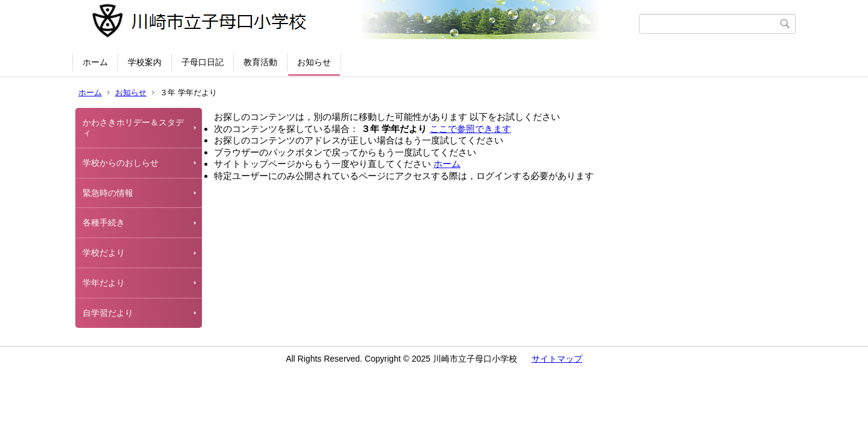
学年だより (104, 283)
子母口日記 (203, 62)
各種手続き (104, 222)
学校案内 (145, 62)
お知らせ (314, 62)
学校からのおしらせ (121, 163)
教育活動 (260, 62)
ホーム (95, 62)
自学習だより (108, 313)
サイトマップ (557, 359)
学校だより (104, 253)
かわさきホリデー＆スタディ (133, 127)
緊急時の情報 (108, 193)
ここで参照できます (470, 129)
